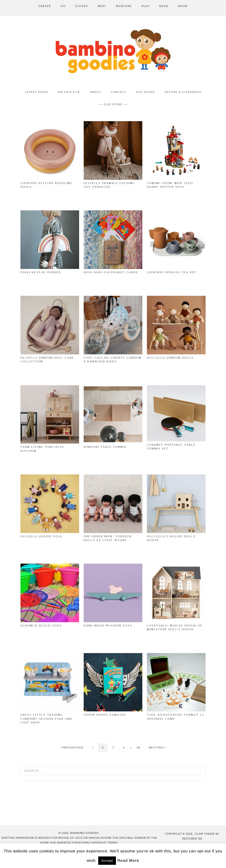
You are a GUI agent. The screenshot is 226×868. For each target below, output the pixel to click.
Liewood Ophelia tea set (172, 272)
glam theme (205, 834)
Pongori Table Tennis (105, 447)
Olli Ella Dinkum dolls (170, 358)
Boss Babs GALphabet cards (111, 272)
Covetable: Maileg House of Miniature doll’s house (175, 627)
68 (138, 748)
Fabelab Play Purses (41, 272)
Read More (128, 860)
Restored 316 (192, 839)
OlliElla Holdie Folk (41, 536)
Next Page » (157, 748)
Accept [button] (107, 861)
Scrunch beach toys (41, 626)
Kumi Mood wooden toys (108, 626)
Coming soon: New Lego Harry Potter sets (170, 185)
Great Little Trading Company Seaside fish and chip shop (46, 719)
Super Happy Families (105, 715)
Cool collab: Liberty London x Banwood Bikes (113, 360)
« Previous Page (72, 748)
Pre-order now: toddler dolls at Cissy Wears (108, 538)
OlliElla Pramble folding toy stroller (109, 185)
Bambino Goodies (113, 51)
